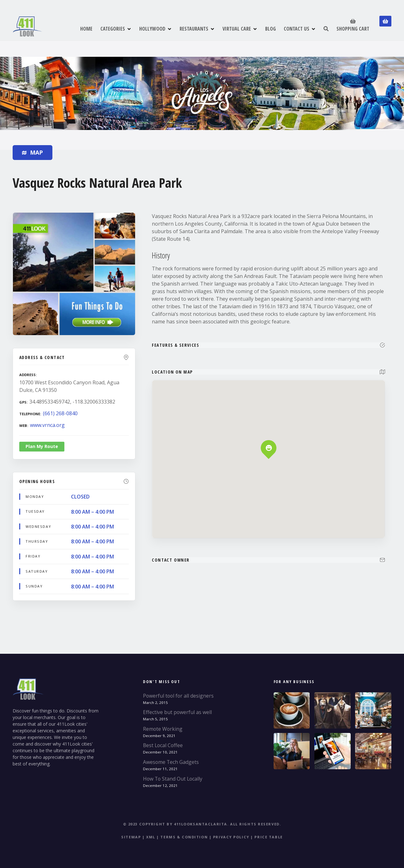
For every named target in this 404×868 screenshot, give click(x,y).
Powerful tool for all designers (178, 696)
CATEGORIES (113, 29)
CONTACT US (297, 29)
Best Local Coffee (163, 745)
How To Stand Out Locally (173, 779)
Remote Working (163, 729)
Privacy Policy (231, 837)
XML (151, 837)
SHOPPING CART (353, 25)
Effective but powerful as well (177, 712)
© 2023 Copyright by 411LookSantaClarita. (176, 824)
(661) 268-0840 (60, 413)
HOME (86, 29)
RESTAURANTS (194, 29)
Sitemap (131, 837)
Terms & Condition (184, 837)
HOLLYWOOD (152, 29)
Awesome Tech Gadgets (171, 762)
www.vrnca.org (47, 425)
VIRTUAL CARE (237, 29)
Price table (268, 837)
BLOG (270, 29)
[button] (269, 437)
